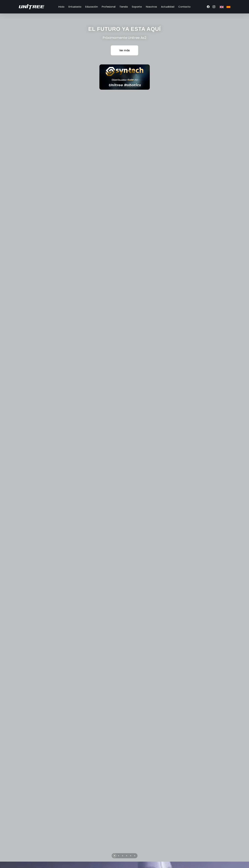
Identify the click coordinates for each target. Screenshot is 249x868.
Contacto (184, 7)
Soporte (137, 7)
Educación (92, 7)
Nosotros (151, 7)
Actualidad (168, 7)
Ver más (125, 50)
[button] (115, 820)
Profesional (109, 7)
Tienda (124, 7)
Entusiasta (75, 7)
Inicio (61, 7)
